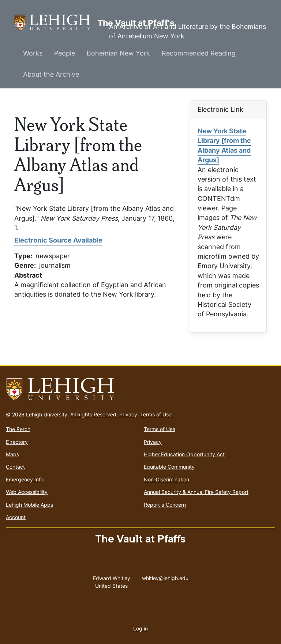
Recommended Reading (199, 53)
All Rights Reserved (93, 414)
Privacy (128, 414)
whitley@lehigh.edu (165, 576)
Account (16, 517)
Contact (15, 467)
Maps (12, 454)
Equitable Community (169, 467)
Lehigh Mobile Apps (29, 505)
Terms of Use (156, 414)
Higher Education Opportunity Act (184, 454)
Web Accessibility (27, 492)
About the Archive (51, 74)
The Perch (18, 429)
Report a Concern (165, 505)
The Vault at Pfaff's (56, 23)
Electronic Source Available (58, 240)
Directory (17, 442)
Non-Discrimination (166, 479)
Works (33, 53)
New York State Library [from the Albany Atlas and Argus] (224, 145)
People (65, 53)
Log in (140, 628)
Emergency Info (25, 479)
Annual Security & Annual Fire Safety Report (196, 492)
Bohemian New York (118, 53)
